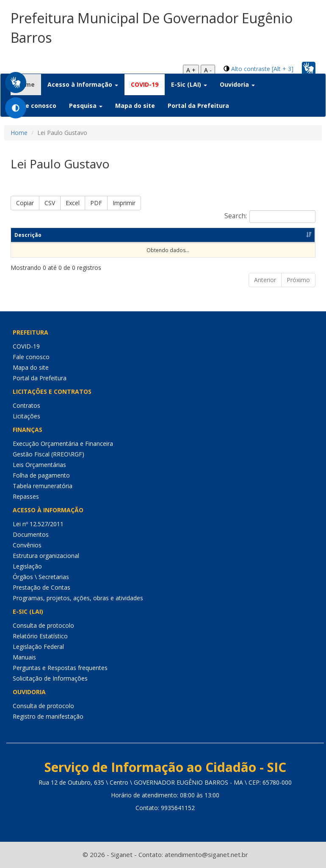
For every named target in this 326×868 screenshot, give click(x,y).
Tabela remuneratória (43, 486)
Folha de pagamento (41, 475)
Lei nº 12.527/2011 (38, 524)
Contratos (26, 405)
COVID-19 (145, 84)
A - (208, 70)
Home (19, 133)
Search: (270, 217)
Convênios (27, 545)
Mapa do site (135, 106)
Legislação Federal (38, 647)
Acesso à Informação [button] (83, 84)
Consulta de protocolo (43, 625)
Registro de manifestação (48, 716)
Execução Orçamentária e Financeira (63, 444)
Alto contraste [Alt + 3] (262, 69)
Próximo (298, 280)
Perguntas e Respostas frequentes (60, 668)
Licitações (26, 416)
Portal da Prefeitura (198, 106)
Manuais (24, 657)
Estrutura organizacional (46, 556)
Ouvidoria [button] (237, 84)
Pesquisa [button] (86, 106)
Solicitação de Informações (50, 678)
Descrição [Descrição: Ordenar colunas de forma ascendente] (28, 235)
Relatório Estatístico (40, 636)
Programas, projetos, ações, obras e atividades (78, 598)
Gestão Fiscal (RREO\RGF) (48, 454)
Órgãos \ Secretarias (41, 577)
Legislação (27, 566)
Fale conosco (37, 106)
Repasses (26, 496)
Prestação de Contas (41, 587)
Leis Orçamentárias (39, 465)
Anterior (265, 280)
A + (191, 70)
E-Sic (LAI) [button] (189, 84)
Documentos (31, 534)
